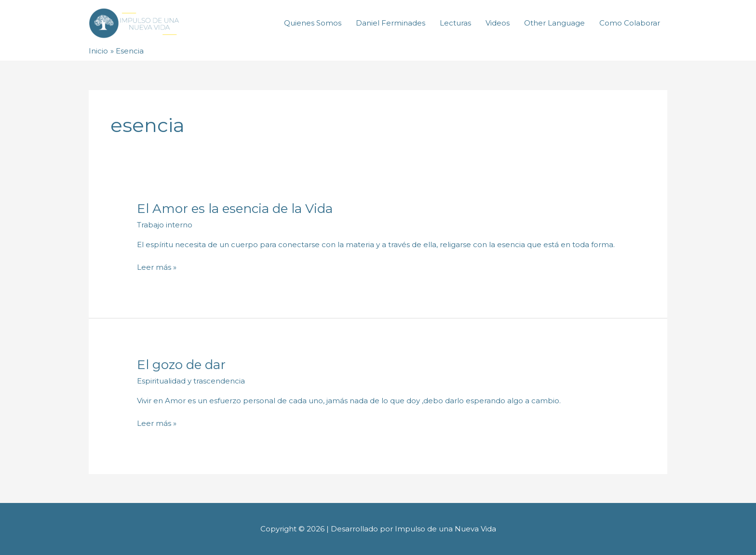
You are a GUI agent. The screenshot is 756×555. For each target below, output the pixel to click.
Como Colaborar (630, 23)
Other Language (554, 23)
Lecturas (455, 23)
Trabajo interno (165, 225)
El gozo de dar (181, 365)
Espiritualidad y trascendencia (191, 381)
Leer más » (157, 268)
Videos (498, 23)
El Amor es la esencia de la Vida (235, 209)
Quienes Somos (313, 23)
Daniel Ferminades (391, 23)
